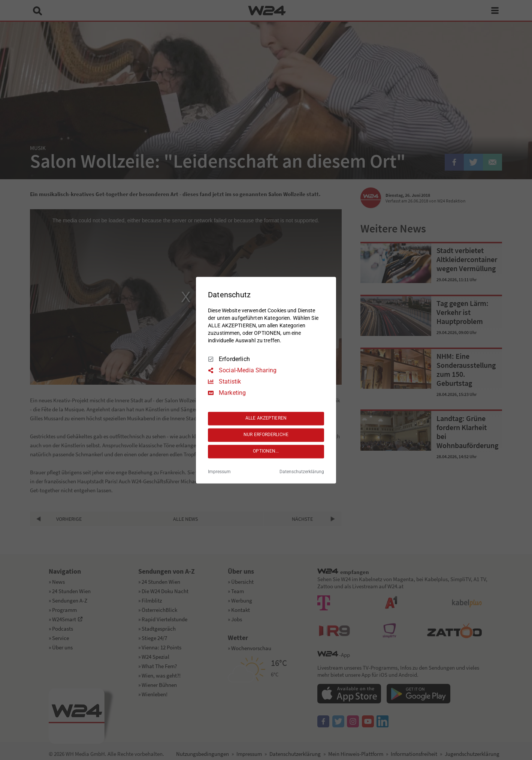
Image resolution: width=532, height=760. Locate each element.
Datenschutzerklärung (302, 472)
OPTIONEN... (266, 451)
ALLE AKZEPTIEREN (266, 418)
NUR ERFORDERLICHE (266, 435)
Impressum (219, 472)
